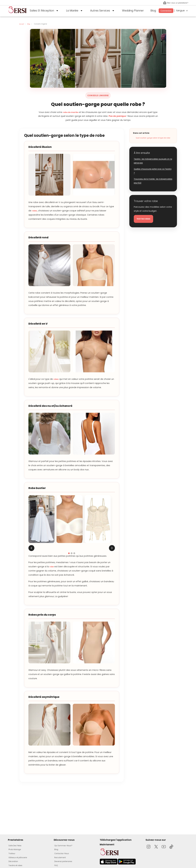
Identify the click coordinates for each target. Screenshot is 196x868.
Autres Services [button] (103, 11)
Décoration (15, 861)
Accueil (22, 24)
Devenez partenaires (65, 861)
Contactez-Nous (63, 853)
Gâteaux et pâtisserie (20, 857)
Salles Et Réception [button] (45, 11)
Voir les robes (145, 219)
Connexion (166, 11)
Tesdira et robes (17, 865)
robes (35, 211)
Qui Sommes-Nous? (65, 845)
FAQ (56, 865)
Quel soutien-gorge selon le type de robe (153, 138)
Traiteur (13, 853)
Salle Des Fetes (16, 845)
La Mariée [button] (75, 11)
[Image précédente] (31, 548)
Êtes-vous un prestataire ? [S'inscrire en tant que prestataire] (173, 3)
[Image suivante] (112, 548)
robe (52, 567)
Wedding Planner (133, 11)
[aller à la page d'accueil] (18, 14)
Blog (153, 11)
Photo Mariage (16, 849)
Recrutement (61, 857)
